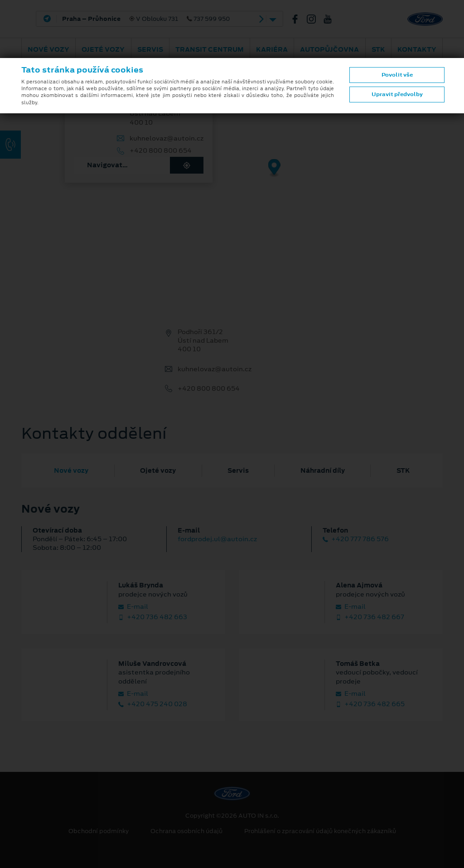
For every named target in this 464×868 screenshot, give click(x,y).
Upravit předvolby (397, 94)
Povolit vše (397, 75)
